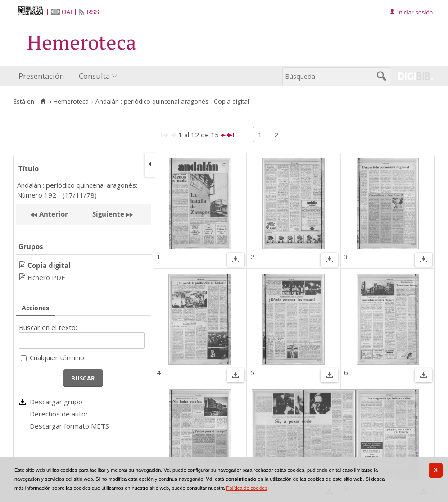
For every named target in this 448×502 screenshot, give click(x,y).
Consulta (94, 76)
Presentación (41, 76)
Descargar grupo (56, 402)
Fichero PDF (46, 277)
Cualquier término (57, 357)
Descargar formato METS (69, 426)
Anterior (53, 214)
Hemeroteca (71, 101)
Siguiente (108, 214)
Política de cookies (247, 488)
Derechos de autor (59, 414)
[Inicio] (43, 101)
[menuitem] (43, 76)
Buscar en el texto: (48, 327)
